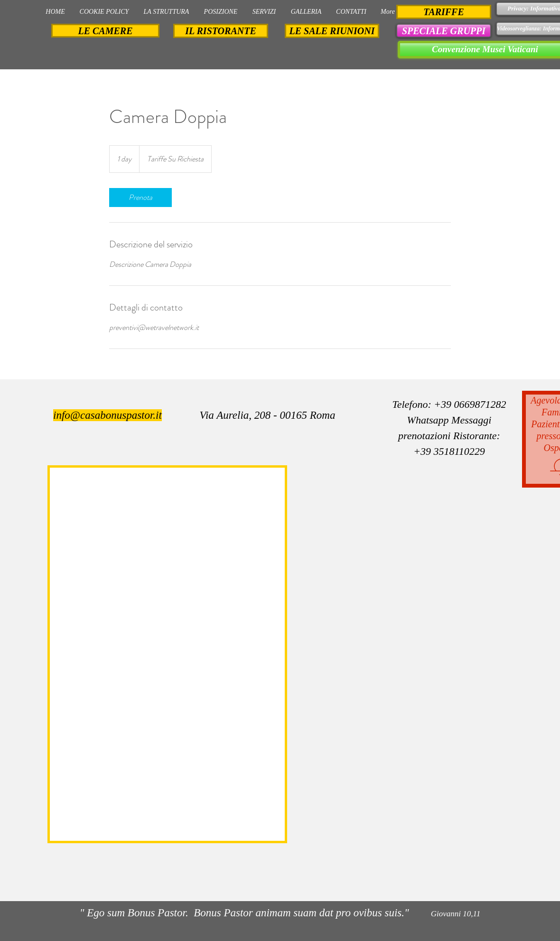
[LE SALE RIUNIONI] (332, 31)
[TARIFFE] (444, 12)
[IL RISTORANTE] (221, 31)
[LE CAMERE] (105, 31)
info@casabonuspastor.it (107, 415)
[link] (140, 198)
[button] (444, 31)
